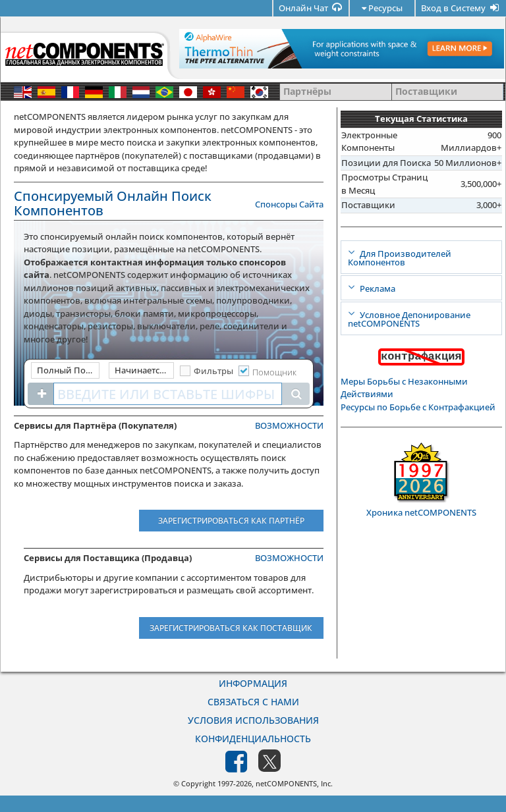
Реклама (377, 288)
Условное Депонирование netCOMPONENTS (409, 319)
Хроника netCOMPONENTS (421, 512)
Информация (253, 683)
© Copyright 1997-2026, (214, 783)
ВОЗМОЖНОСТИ (289, 425)
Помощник (274, 372)
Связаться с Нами (253, 702)
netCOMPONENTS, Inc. (294, 783)
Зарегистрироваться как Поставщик (231, 628)
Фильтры (213, 371)
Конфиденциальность (253, 739)
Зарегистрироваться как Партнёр (231, 521)
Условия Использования (253, 720)
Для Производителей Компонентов (400, 258)
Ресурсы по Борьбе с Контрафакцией (418, 407)
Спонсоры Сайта (289, 204)
